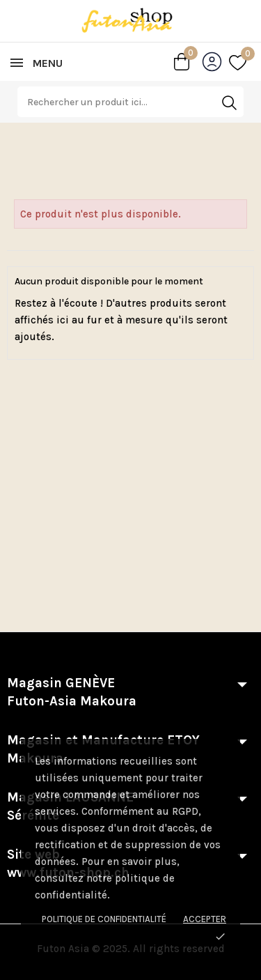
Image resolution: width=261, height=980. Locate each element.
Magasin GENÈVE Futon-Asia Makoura (72, 692)
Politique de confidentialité (104, 919)
